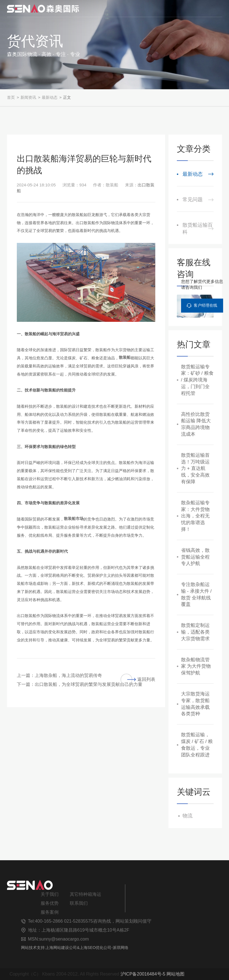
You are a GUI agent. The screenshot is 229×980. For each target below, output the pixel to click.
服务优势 (50, 903)
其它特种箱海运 (85, 894)
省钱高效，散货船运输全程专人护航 (195, 557)
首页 (11, 97)
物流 (188, 816)
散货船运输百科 (198, 228)
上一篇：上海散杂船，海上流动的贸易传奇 (59, 675)
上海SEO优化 (92, 948)
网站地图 (175, 974)
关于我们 (50, 894)
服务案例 (50, 912)
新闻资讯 (28, 97)
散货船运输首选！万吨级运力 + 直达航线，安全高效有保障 (195, 468)
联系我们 (79, 903)
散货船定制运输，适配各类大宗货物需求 (195, 632)
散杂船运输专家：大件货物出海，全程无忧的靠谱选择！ (195, 516)
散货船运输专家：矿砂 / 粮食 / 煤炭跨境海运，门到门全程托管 (197, 380)
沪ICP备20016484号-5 (143, 974)
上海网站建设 (57, 948)
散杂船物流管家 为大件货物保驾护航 (196, 666)
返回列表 (138, 679)
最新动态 (50, 97)
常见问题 (193, 200)
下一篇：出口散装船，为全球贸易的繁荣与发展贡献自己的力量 (80, 684)
